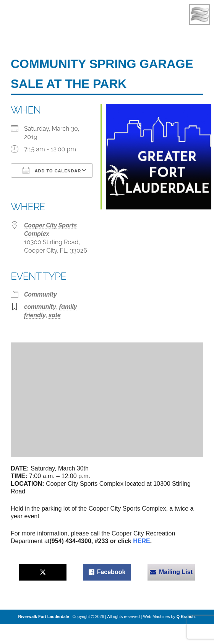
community (40, 307)
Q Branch (186, 616)
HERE (141, 541)
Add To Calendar (52, 170)
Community (41, 294)
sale (55, 315)
